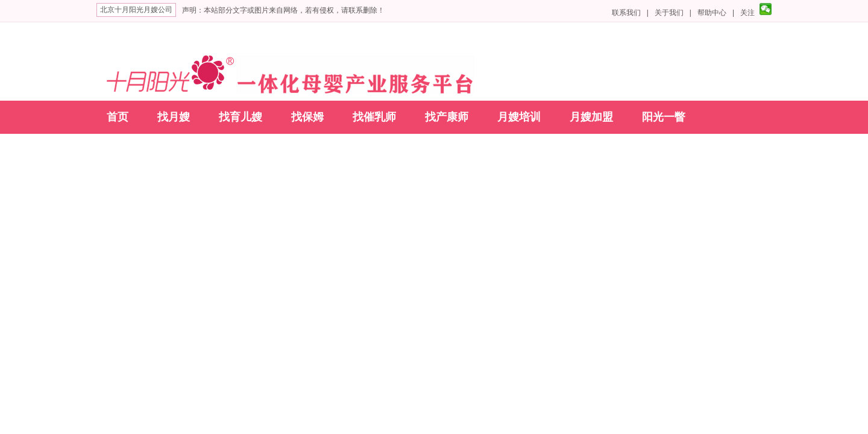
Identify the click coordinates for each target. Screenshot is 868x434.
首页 (118, 117)
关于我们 (669, 13)
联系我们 (626, 13)
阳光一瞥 (664, 117)
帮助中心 (712, 13)
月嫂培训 (519, 117)
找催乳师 (374, 117)
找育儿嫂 (241, 117)
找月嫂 (174, 117)
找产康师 (447, 117)
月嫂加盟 (591, 117)
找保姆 (307, 117)
